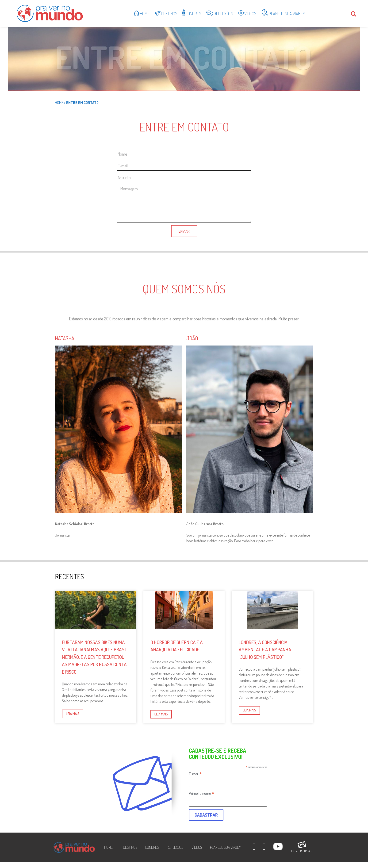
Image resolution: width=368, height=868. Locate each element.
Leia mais (73, 714)
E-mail (195, 774)
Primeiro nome (202, 793)
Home (59, 103)
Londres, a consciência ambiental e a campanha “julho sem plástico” (265, 649)
